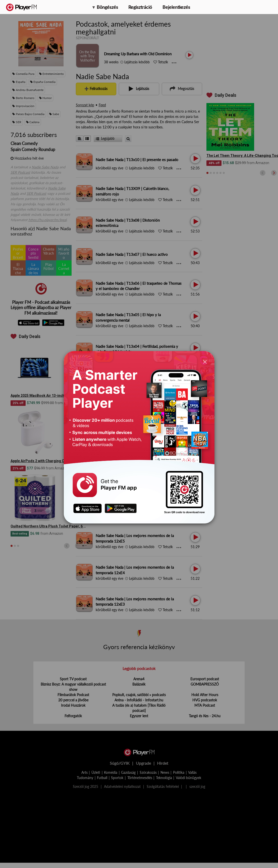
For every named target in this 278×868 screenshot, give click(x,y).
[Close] (205, 362)
